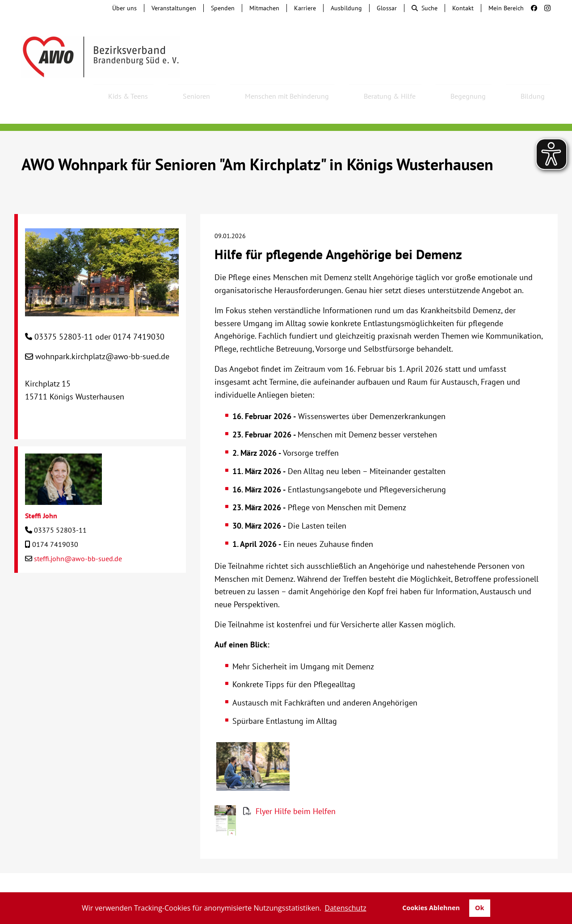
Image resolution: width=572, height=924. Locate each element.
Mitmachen (264, 8)
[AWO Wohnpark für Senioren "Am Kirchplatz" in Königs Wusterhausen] (102, 285)
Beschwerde (265, 875)
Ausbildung (346, 8)
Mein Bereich (506, 8)
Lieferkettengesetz (329, 875)
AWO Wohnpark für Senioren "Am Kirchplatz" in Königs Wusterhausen (257, 140)
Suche (425, 8)
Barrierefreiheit (401, 875)
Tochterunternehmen (119, 875)
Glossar (387, 8)
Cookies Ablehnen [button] (431, 908)
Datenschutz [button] (346, 908)
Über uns (124, 8)
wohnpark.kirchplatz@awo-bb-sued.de (102, 332)
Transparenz (286, 884)
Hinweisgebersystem (200, 875)
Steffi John (41, 491)
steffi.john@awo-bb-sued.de (78, 534)
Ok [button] (479, 908)
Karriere (305, 8)
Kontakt (463, 8)
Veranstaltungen (174, 8)
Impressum (457, 875)
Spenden (223, 8)
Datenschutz (508, 875)
